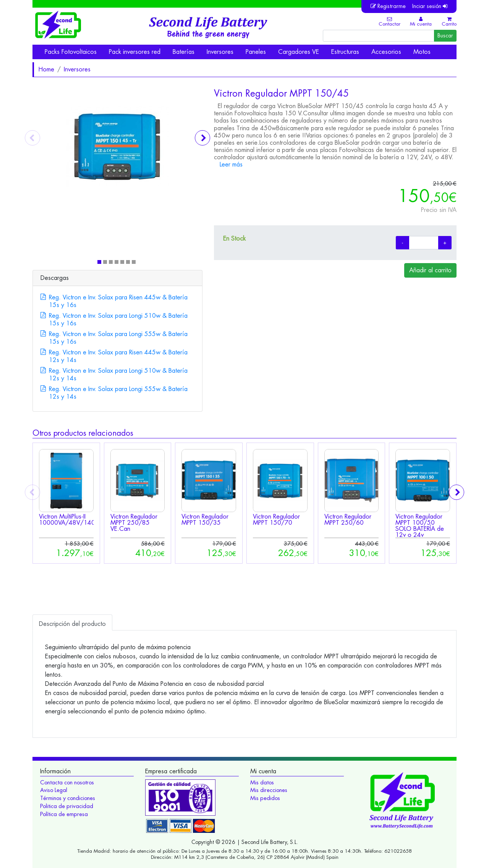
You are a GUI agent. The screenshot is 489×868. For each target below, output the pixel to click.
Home (46, 69)
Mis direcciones (269, 790)
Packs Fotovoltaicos (71, 52)
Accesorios (386, 52)
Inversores (220, 52)
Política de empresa (64, 814)
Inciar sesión (430, 6)
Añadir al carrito (430, 270)
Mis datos (262, 782)
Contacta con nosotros (67, 782)
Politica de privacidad (67, 806)
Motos (422, 52)
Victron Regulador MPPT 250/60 (348, 520)
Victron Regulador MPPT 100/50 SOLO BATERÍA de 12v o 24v (420, 526)
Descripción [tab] (72, 624)
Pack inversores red (135, 52)
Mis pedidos (265, 798)
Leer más (231, 164)
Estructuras (345, 52)
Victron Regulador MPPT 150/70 (276, 520)
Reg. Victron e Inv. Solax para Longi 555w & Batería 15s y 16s (118, 338)
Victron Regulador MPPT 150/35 (205, 520)
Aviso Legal (54, 790)
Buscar (445, 36)
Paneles (256, 52)
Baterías (184, 52)
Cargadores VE (299, 52)
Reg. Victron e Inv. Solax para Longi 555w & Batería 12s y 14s (118, 393)
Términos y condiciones (68, 798)
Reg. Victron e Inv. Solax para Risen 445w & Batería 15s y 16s (118, 301)
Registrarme (388, 6)
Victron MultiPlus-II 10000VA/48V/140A (69, 520)
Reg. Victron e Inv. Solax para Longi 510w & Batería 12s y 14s (118, 374)
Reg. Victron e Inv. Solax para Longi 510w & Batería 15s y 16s (118, 319)
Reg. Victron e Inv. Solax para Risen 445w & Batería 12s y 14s (118, 356)
